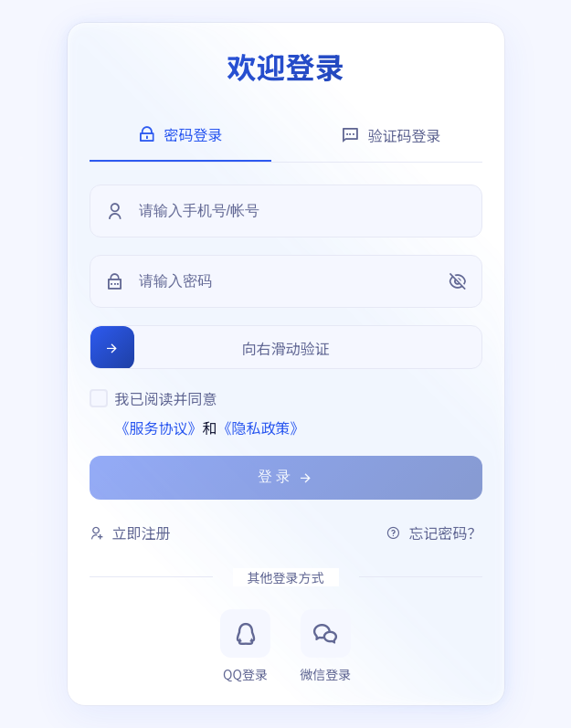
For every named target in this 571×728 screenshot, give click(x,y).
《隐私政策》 (261, 427)
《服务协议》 (159, 427)
